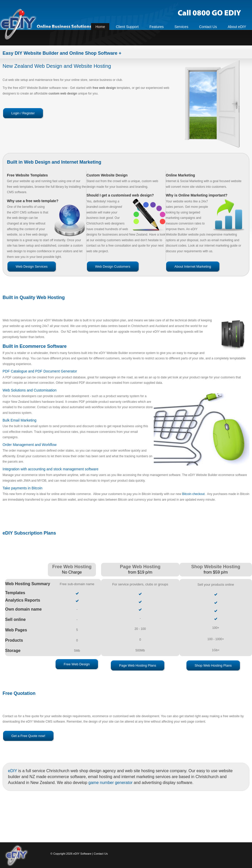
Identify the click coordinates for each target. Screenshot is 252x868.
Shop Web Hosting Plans (213, 665)
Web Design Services (32, 267)
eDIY (12, 771)
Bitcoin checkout (193, 494)
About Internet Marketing (193, 267)
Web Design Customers (113, 267)
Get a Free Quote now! (28, 736)
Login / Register (23, 113)
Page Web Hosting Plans (138, 665)
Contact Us (101, 854)
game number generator (111, 783)
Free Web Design (77, 664)
